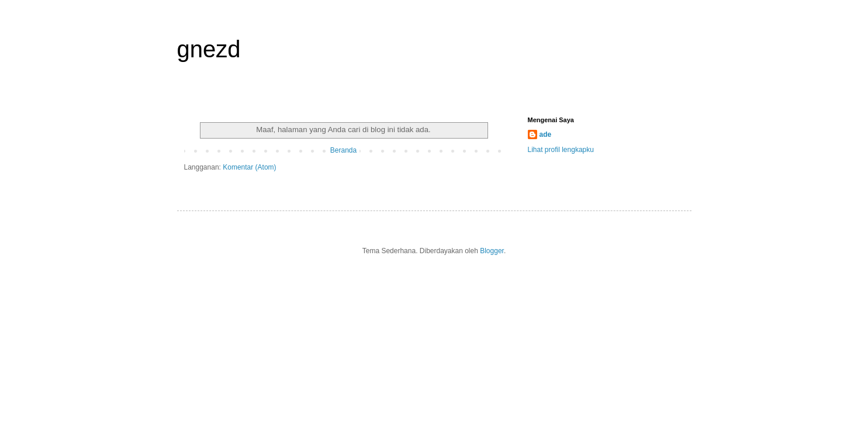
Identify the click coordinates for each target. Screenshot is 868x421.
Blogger (492, 251)
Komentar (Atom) (249, 167)
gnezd (209, 49)
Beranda (343, 150)
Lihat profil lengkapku (561, 150)
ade (546, 134)
